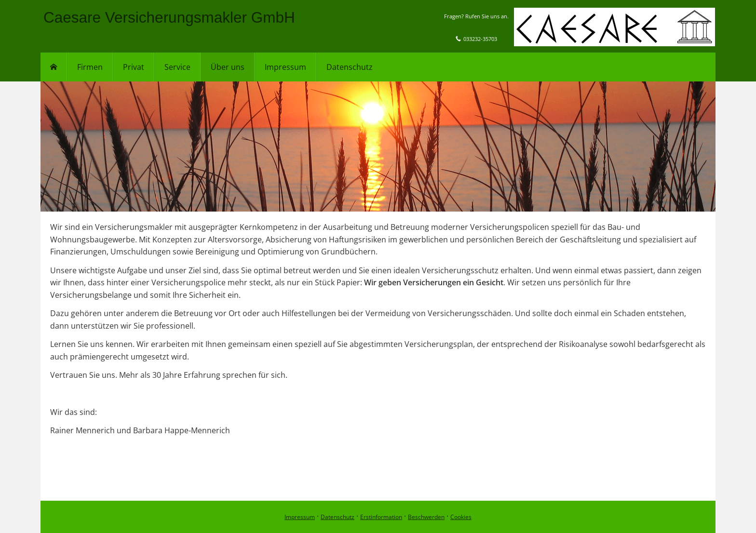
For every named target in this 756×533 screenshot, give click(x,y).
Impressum (300, 517)
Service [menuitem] (177, 67)
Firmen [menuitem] (90, 67)
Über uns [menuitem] (228, 67)
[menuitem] (54, 67)
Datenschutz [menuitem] (350, 67)
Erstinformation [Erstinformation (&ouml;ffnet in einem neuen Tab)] (381, 517)
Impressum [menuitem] (285, 67)
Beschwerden (426, 517)
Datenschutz (337, 517)
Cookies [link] (461, 517)
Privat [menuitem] (134, 67)
